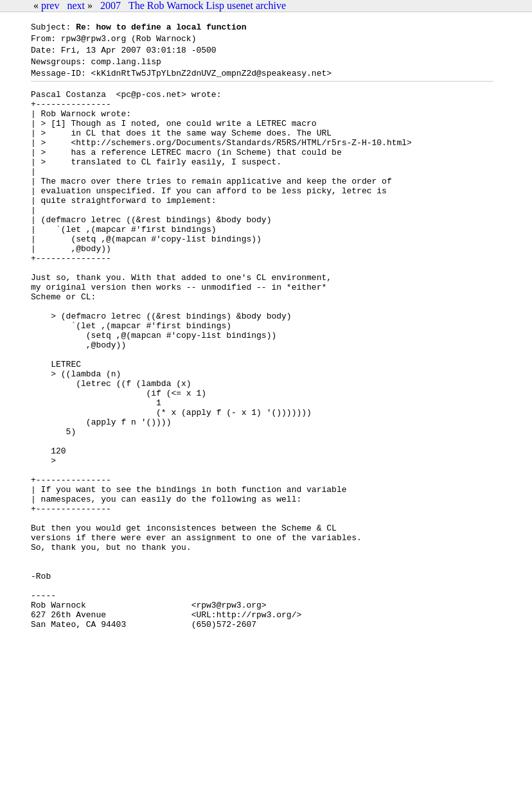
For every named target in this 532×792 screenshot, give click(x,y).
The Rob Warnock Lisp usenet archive (207, 5)
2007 (111, 5)
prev (50, 5)
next (76, 5)
